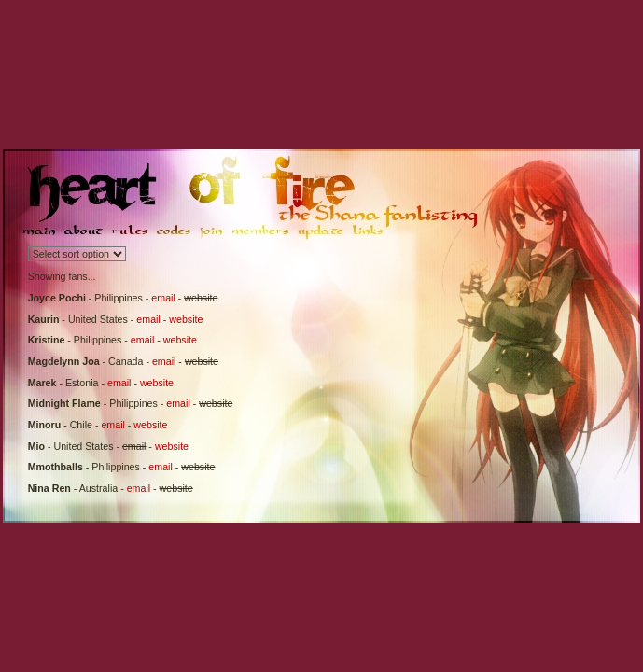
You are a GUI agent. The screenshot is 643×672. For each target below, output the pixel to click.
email (163, 298)
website (186, 319)
